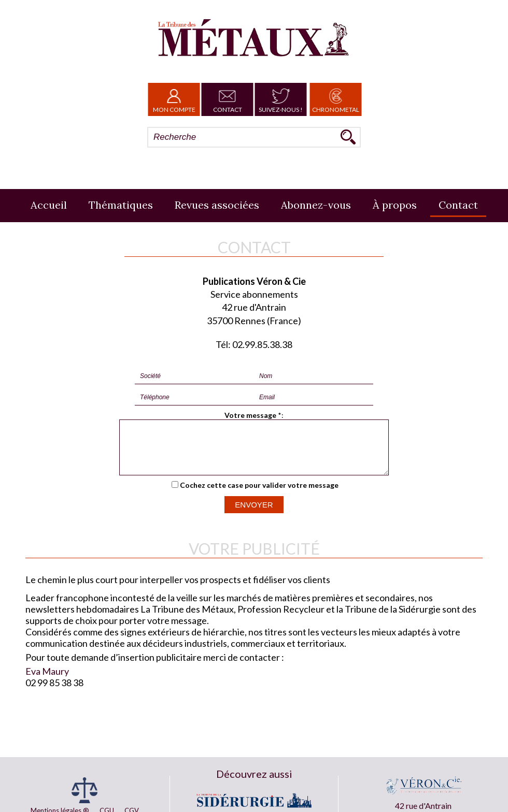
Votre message (250, 415)
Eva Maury (47, 680)
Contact (228, 99)
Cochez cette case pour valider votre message (259, 494)
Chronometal (336, 99)
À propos (395, 205)
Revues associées (217, 205)
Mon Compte (174, 99)
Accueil (49, 205)
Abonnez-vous (316, 205)
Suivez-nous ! (281, 99)
